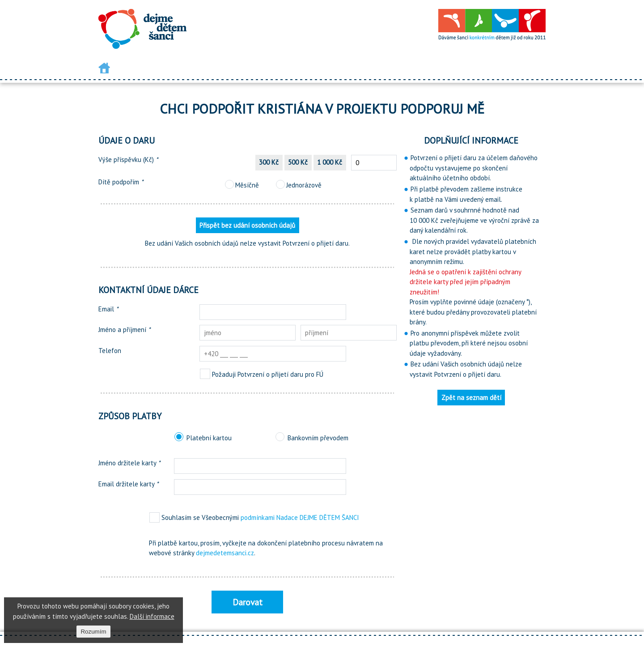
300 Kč (269, 162)
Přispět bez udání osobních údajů (247, 225)
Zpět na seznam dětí (471, 398)
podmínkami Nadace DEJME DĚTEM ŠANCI (300, 517)
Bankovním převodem (312, 438)
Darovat (248, 602)
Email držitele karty (128, 484)
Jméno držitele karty (129, 463)
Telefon (110, 351)
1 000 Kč (330, 162)
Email (108, 309)
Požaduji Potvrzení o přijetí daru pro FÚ (261, 374)
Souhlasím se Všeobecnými (254, 517)
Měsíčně (242, 185)
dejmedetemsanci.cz (225, 553)
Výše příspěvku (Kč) (128, 160)
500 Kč (298, 162)
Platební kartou (203, 438)
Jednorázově (299, 185)
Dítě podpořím (121, 182)
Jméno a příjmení (124, 330)
